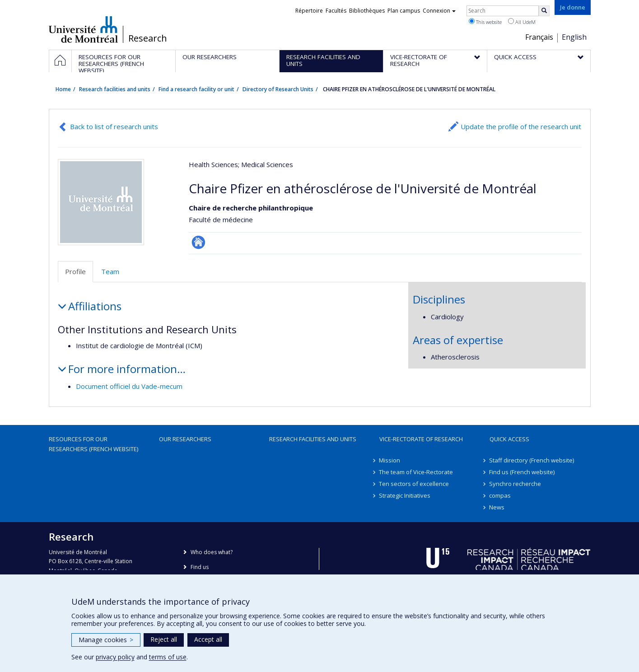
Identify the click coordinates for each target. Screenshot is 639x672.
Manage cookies (106, 640)
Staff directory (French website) (532, 460)
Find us (200, 567)
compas (500, 495)
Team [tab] (110, 271)
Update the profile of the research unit (521, 126)
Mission (390, 460)
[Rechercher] (544, 11)
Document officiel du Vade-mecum (129, 386)
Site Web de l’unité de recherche (198, 242)
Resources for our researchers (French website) (93, 444)
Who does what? (212, 552)
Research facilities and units (115, 89)
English (574, 37)
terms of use (168, 657)
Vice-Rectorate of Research (421, 439)
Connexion (439, 11)
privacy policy (115, 657)
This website (485, 22)
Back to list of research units (114, 126)
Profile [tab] (75, 271)
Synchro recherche (515, 484)
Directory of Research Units (278, 89)
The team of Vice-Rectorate (416, 472)
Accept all (208, 639)
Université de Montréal (83, 29)
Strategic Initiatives (405, 495)
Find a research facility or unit (196, 89)
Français (539, 37)
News (497, 507)
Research (148, 38)
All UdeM (522, 22)
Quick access (509, 439)
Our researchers (185, 439)
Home (63, 89)
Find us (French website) (522, 472)
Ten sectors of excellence (414, 484)
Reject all (164, 639)
